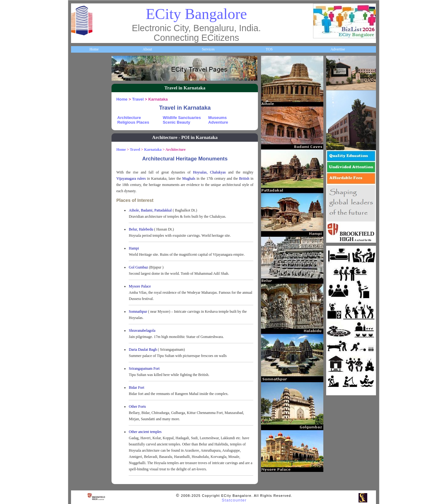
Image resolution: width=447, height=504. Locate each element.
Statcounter (234, 500)
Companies (83, 126)
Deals (79, 274)
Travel (80, 219)
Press (79, 349)
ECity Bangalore (196, 14)
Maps (79, 200)
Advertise (338, 49)
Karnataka (153, 150)
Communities (85, 312)
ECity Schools (85, 144)
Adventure (218, 122)
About (147, 49)
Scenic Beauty (176, 122)
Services (208, 49)
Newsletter (83, 237)
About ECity (84, 88)
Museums (217, 118)
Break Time (84, 330)
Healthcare (83, 163)
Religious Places (133, 122)
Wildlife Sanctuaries (182, 118)
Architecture (129, 118)
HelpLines (82, 181)
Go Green (82, 256)
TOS (269, 49)
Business (81, 107)
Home (94, 49)
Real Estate (83, 293)
